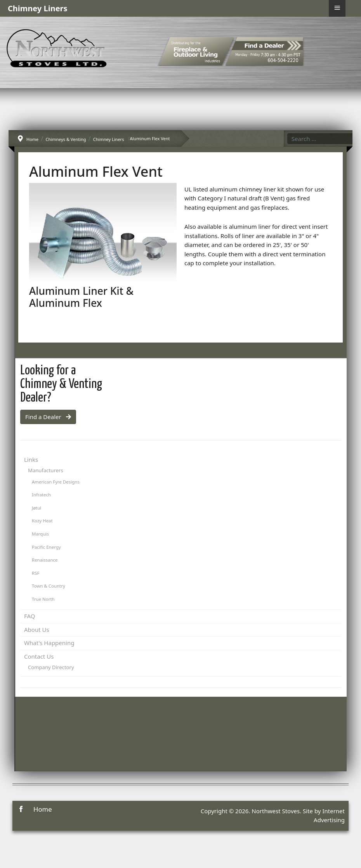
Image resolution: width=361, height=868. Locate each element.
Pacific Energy (46, 547)
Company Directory (51, 667)
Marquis (40, 534)
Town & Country (49, 586)
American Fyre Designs (56, 482)
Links (31, 459)
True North (43, 599)
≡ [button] (337, 8)
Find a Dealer (48, 417)
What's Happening (49, 643)
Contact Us (39, 656)
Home (43, 809)
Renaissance (45, 560)
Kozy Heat (42, 521)
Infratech (41, 495)
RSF (36, 573)
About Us (37, 630)
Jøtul (36, 508)
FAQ (30, 616)
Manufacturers (46, 470)
